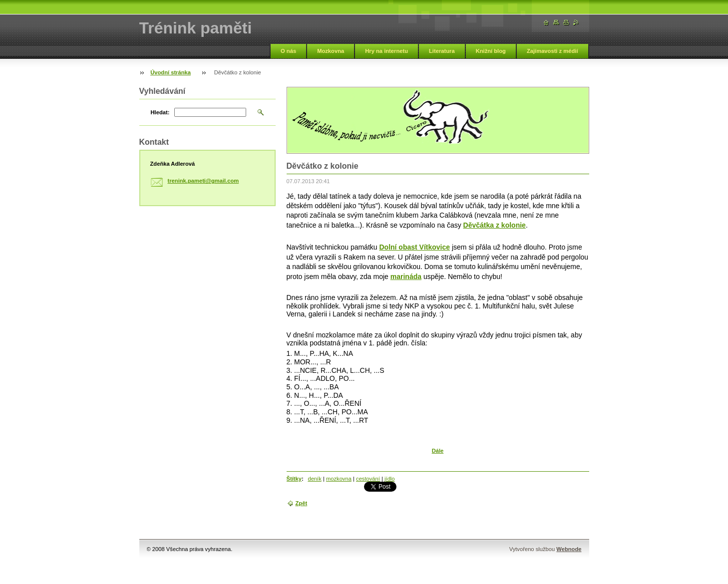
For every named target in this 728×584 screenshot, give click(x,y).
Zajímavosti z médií (552, 51)
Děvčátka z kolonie (495, 225)
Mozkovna (331, 51)
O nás (288, 51)
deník (314, 479)
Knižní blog (491, 51)
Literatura (442, 51)
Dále (438, 451)
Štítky (294, 479)
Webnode (569, 549)
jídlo (390, 479)
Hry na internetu (386, 51)
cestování (368, 479)
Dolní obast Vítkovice (414, 247)
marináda (406, 277)
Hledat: (160, 112)
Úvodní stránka (171, 72)
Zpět (302, 503)
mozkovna (339, 479)
